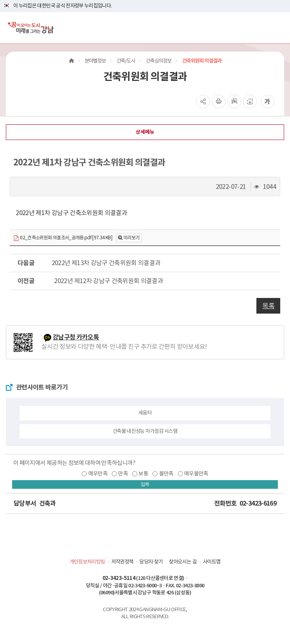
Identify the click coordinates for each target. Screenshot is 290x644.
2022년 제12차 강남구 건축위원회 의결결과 (106, 281)
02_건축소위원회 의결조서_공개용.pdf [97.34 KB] (63, 238)
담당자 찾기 (151, 562)
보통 (143, 474)
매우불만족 (196, 474)
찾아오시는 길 (183, 562)
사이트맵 (212, 562)
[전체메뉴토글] (278, 28)
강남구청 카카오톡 (76, 337)
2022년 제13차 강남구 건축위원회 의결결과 (105, 263)
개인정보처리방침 (87, 562)
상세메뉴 (145, 132)
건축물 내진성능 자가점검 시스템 (145, 431)
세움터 (145, 413)
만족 (123, 474)
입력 (145, 484)
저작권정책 (123, 562)
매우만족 (98, 474)
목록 (268, 306)
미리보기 (132, 238)
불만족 (166, 474)
